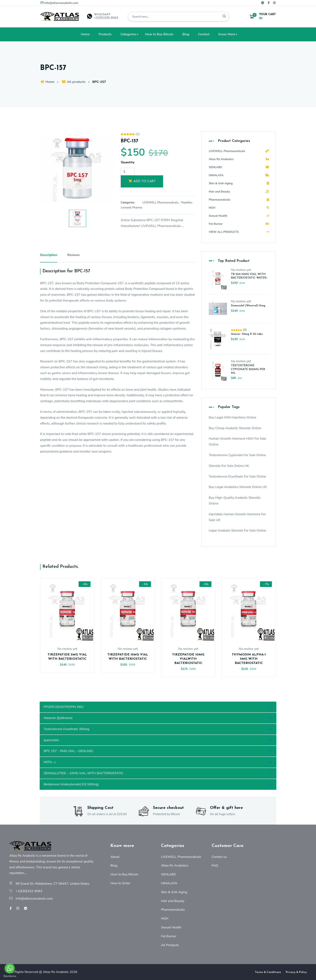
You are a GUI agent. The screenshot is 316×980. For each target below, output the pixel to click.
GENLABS (239, 167)
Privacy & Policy (296, 972)
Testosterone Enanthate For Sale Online (237, 476)
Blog (186, 34)
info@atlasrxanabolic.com (59, 3)
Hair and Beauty (239, 192)
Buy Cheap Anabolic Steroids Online (235, 428)
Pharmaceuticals (239, 200)
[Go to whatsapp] (10, 968)
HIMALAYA (239, 175)
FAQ (215, 866)
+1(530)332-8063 (106, 18)
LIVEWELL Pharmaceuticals (161, 202)
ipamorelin (51, 740)
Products (105, 34)
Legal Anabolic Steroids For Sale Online (238, 531)
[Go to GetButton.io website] (10, 976)
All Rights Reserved (24, 972)
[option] (77, 169)
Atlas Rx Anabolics (239, 159)
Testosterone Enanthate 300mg (67, 729)
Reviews (74, 255)
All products (73, 82)
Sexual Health (239, 216)
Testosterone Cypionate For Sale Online (237, 455)
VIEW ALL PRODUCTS (239, 232)
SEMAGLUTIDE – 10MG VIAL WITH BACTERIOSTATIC (84, 773)
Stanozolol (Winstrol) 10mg (248, 306)
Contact (204, 34)
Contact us (219, 857)
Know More (227, 34)
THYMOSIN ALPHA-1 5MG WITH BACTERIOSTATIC (249, 659)
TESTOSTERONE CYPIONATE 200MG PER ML (248, 369)
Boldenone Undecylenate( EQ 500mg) (71, 784)
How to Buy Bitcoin (159, 34)
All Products (170, 945)
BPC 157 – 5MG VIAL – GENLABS (68, 751)
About (115, 857)
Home (85, 34)
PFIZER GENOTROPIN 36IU (64, 707)
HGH (239, 208)
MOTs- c (50, 762)
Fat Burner (239, 224)
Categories (128, 34)
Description (49, 255)
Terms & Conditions (268, 972)
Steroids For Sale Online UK (229, 466)
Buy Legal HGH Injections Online (232, 417)
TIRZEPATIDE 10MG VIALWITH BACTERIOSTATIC (188, 659)
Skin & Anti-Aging (239, 183)
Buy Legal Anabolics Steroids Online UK (238, 487)
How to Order (120, 883)
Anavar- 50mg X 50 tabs (247, 334)
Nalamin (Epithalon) (58, 718)
